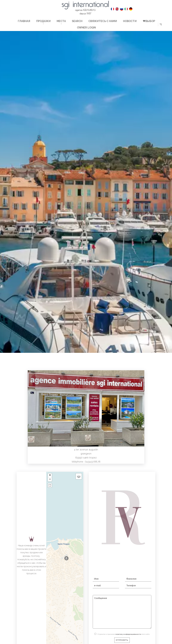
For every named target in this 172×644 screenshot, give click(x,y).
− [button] (50, 479)
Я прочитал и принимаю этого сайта (124, 634)
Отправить (122, 640)
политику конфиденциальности (128, 634)
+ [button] (50, 475)
